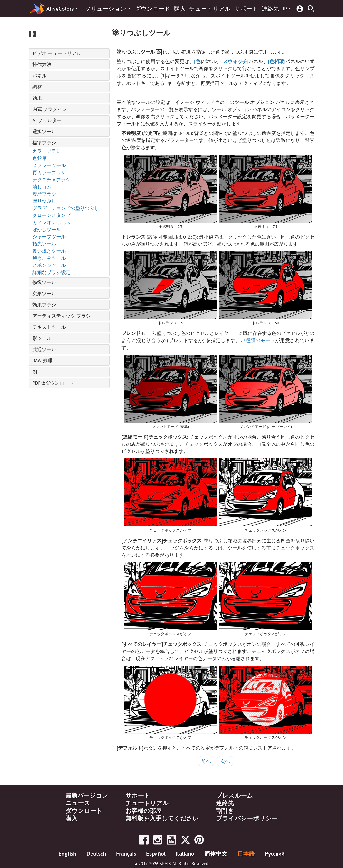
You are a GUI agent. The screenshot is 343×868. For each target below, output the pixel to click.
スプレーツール (49, 165)
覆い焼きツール (49, 251)
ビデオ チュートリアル (57, 53)
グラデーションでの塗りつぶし (66, 208)
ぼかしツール (47, 230)
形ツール (42, 338)
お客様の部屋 (144, 810)
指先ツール (44, 244)
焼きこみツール (49, 258)
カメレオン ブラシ (52, 222)
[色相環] (277, 61)
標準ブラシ (44, 143)
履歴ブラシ (44, 194)
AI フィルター (47, 120)
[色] (198, 61)
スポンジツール (49, 265)
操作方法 (42, 64)
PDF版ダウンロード (53, 383)
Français (126, 853)
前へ (206, 761)
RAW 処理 (42, 361)
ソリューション (106, 9)
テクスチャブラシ (51, 180)
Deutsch (96, 853)
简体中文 (216, 853)
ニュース (78, 803)
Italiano (185, 853)
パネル (40, 76)
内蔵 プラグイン (50, 109)
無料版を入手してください (162, 818)
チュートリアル (210, 9)
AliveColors (60, 9)
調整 (37, 87)
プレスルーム (235, 795)
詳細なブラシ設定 (51, 272)
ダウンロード (153, 9)
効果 (37, 98)
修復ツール (44, 282)
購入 (180, 9)
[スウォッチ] (235, 61)
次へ (225, 761)
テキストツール (49, 327)
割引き (225, 810)
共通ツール (44, 349)
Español (156, 853)
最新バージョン (87, 795)
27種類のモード (258, 340)
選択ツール (44, 132)
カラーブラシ (47, 151)
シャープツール (49, 237)
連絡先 (270, 9)
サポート (246, 9)
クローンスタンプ (51, 215)
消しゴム (42, 187)
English (67, 853)
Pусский (275, 853)
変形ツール (44, 294)
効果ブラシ (44, 305)
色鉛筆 (40, 158)
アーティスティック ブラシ (62, 316)
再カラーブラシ (49, 172)
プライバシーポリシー (247, 818)
